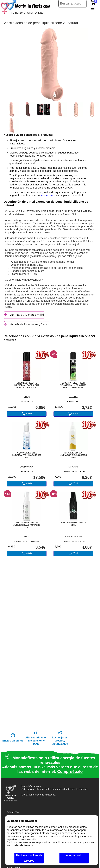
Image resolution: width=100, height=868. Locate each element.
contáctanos (48, 195)
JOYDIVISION (27, 467)
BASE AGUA (27, 402)
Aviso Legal (13, 812)
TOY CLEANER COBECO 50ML (73, 524)
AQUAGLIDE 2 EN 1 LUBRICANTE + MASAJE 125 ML (27, 455)
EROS (27, 397)
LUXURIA (73, 397)
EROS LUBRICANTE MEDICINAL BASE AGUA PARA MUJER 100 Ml (27, 385)
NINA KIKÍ (73, 467)
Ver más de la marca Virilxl (24, 315)
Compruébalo (70, 772)
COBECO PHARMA (73, 537)
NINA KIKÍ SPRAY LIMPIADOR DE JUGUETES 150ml (73, 455)
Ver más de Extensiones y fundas (26, 324)
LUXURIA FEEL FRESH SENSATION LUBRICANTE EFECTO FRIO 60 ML (73, 385)
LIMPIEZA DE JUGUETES (73, 472)
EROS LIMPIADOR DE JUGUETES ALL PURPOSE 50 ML (27, 525)
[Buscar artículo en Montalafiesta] (72, 3)
